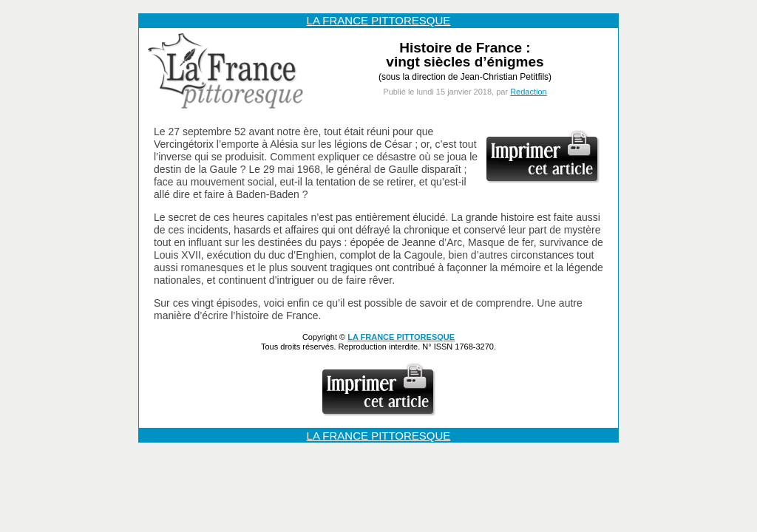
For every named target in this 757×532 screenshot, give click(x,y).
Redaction (529, 92)
